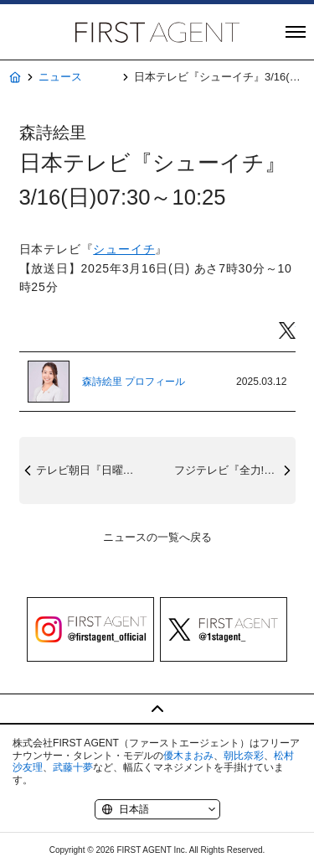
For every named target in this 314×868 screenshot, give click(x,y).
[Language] (157, 809)
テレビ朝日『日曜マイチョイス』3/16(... (97, 470)
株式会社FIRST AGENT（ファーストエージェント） (157, 32)
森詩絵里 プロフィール (134, 382)
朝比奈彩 (244, 756)
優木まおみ (188, 756)
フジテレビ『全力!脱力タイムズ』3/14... (235, 470)
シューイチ (124, 249)
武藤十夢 (73, 767)
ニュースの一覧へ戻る (157, 537)
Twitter (287, 331)
